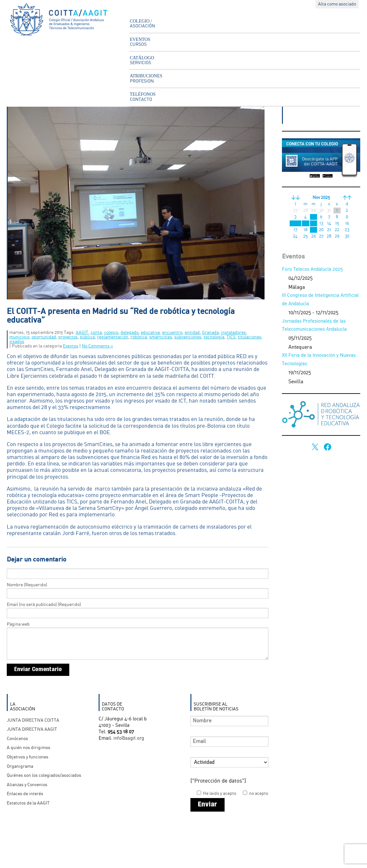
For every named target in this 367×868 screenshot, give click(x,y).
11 (305, 223)
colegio (111, 333)
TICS (231, 337)
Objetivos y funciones (28, 757)
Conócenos (17, 739)
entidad (192, 333)
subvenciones (188, 337)
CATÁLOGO (142, 60)
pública (87, 337)
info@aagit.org (129, 738)
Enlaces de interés (25, 794)
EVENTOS (140, 42)
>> (347, 198)
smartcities (161, 337)
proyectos (68, 337)
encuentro (172, 333)
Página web (18, 624)
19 (314, 230)
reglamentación (113, 337)
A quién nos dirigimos (29, 748)
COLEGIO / (142, 24)
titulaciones (250, 337)
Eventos (71, 346)
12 (314, 223)
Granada (210, 333)
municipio (19, 337)
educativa (150, 333)
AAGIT (82, 333)
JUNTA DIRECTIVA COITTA (33, 720)
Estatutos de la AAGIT (28, 803)
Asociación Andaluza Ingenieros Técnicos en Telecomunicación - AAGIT (63, 21)
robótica (139, 337)
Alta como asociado (337, 4)
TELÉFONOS (143, 97)
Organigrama (20, 766)
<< (295, 198)
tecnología (214, 337)
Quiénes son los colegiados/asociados (44, 775)
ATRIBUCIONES (146, 78)
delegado (130, 333)
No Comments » (97, 346)
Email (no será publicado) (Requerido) (44, 605)
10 (295, 223)
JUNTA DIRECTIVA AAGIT (32, 729)
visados (17, 342)
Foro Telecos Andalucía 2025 (312, 269)
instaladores (233, 333)
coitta (96, 333)
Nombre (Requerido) (27, 585)
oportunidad (44, 337)
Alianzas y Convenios (27, 785)
